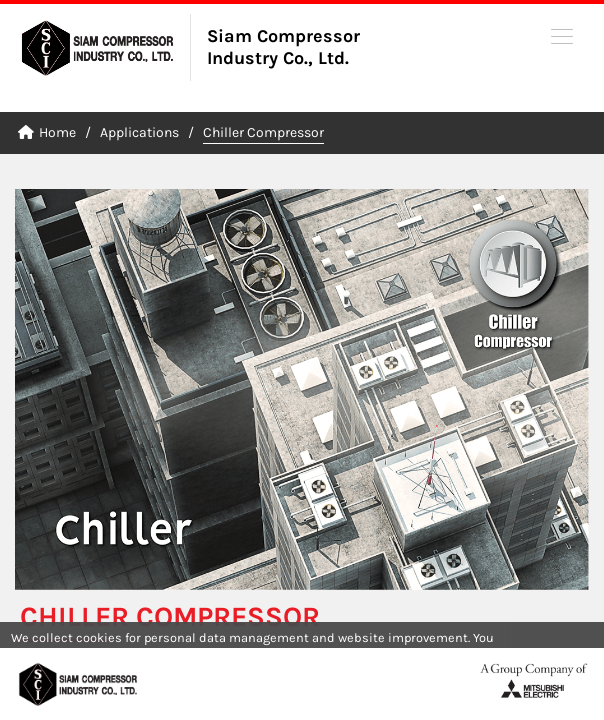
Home (47, 132)
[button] (562, 35)
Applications (139, 132)
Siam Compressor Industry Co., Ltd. (283, 47)
